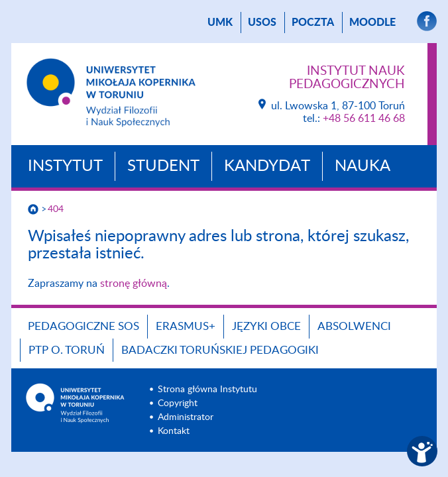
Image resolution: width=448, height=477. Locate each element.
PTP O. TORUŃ (67, 350)
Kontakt (174, 431)
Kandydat (267, 166)
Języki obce (266, 326)
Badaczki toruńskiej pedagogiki (220, 350)
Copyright (178, 403)
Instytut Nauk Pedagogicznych (347, 78)
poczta (313, 23)
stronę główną (134, 284)
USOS (262, 23)
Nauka (363, 166)
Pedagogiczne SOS (84, 326)
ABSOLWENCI (354, 326)
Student (163, 166)
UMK (220, 23)
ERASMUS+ (186, 326)
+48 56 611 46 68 (364, 119)
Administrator (186, 417)
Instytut (65, 166)
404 (56, 209)
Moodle (372, 23)
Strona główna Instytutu (207, 390)
